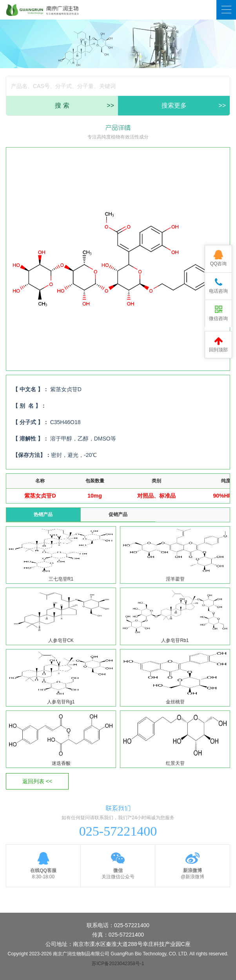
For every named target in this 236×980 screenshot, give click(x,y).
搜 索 (84, 106)
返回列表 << (37, 781)
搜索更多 (194, 106)
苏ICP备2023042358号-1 (118, 964)
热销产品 (43, 514)
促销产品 (118, 514)
